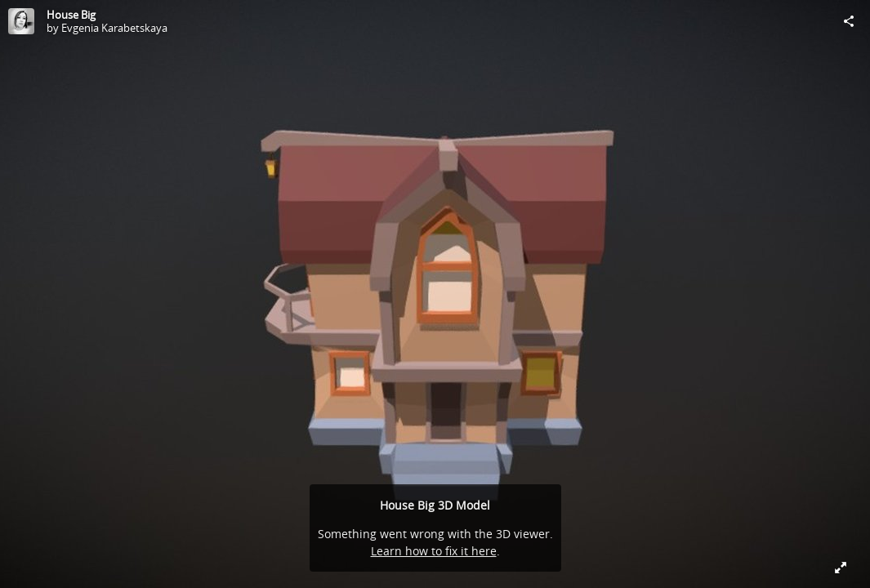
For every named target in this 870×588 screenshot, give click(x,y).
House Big (71, 15)
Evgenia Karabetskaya (114, 28)
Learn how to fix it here (434, 551)
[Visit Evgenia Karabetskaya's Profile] (21, 21)
